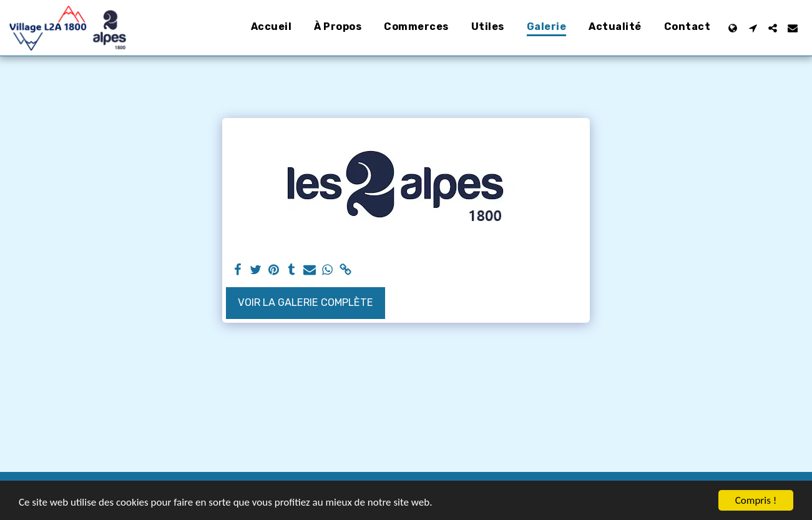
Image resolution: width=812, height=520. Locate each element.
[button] (753, 28)
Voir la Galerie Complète (306, 302)
